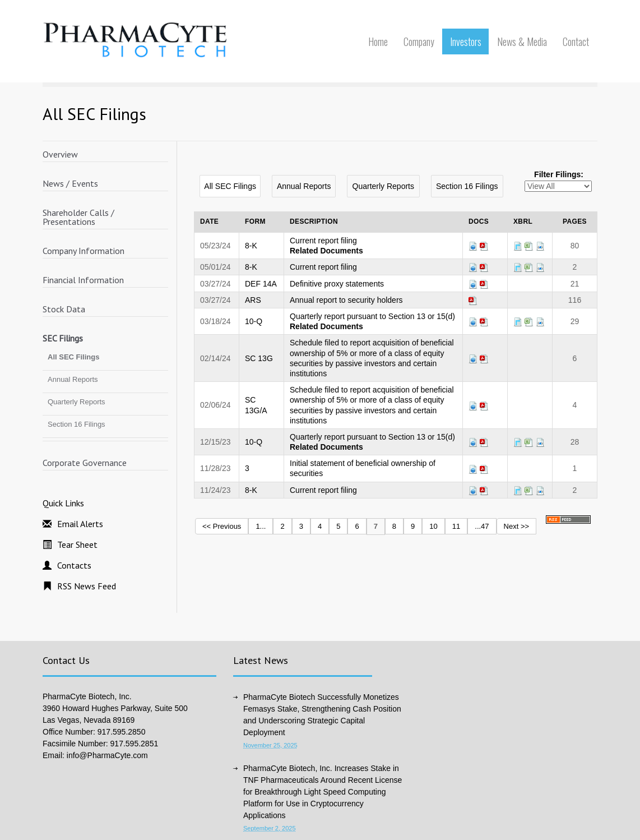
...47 (482, 526)
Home (378, 41)
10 (433, 526)
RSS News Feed (87, 586)
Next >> (517, 526)
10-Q (254, 321)
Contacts (74, 565)
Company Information (84, 251)
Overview (60, 154)
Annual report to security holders (346, 300)
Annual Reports (73, 379)
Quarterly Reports (76, 402)
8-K (251, 246)
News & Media (522, 41)
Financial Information (83, 280)
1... (261, 526)
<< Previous (222, 526)
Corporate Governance (85, 463)
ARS (253, 300)
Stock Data (64, 309)
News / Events (70, 183)
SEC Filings (63, 338)
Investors (466, 41)
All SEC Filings (73, 357)
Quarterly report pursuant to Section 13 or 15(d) (372, 316)
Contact (576, 41)
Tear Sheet (77, 544)
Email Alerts (80, 524)
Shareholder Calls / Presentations (78, 217)
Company (419, 41)
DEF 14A (261, 284)
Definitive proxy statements (337, 284)
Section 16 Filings (76, 424)
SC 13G (259, 358)
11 (456, 526)
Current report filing (323, 241)
